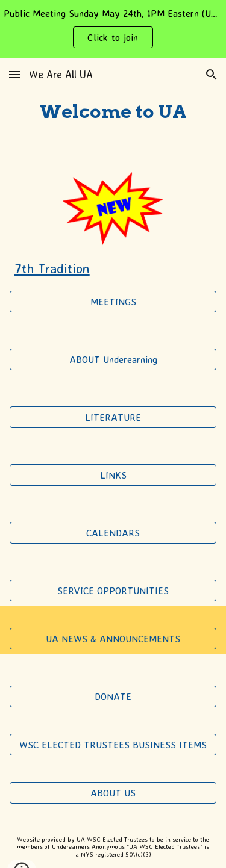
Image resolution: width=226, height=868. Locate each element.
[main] (113, 112)
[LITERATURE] (113, 417)
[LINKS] (113, 475)
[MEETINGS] (113, 302)
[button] (14, 74)
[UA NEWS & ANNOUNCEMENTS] (113, 639)
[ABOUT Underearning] (113, 359)
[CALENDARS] (113, 533)
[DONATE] (113, 696)
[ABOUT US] (113, 793)
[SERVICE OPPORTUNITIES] (113, 591)
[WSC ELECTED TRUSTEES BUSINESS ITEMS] (113, 745)
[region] (113, 29)
